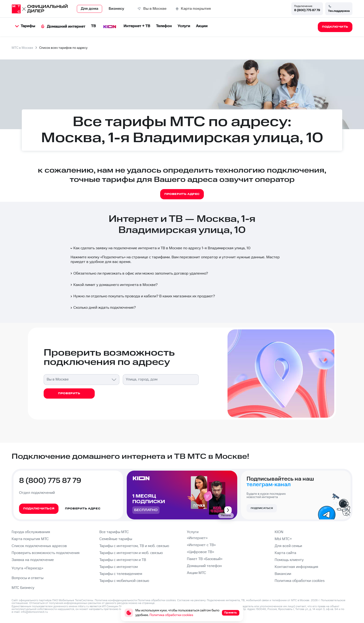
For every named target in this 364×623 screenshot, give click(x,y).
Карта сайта (285, 553)
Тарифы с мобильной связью (124, 581)
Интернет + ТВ (137, 26)
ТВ (93, 26)
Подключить (113, 257)
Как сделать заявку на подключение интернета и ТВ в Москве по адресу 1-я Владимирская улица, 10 (160, 248)
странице (148, 603)
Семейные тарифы (116, 539)
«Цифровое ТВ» (200, 552)
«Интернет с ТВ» (201, 545)
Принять (231, 613)
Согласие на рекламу (191, 600)
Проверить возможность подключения (46, 553)
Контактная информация (296, 567)
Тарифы (25, 26)
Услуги (184, 26)
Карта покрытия (196, 9)
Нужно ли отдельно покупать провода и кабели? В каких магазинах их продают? (142, 296)
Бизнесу (116, 9)
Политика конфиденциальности (116, 600)
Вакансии (283, 574)
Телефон (164, 26)
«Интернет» (197, 538)
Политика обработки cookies (300, 581)
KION (279, 532)
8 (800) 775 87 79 (307, 10)
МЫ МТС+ (283, 539)
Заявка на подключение (33, 560)
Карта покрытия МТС (30, 539)
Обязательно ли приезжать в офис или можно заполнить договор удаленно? (139, 274)
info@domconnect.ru (34, 612)
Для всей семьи (288, 546)
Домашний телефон (204, 566)
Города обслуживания (31, 532)
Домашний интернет (63, 27)
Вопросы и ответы (28, 578)
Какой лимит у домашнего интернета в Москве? (114, 285)
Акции (202, 26)
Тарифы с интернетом (119, 567)
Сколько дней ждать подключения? (103, 308)
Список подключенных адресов (39, 546)
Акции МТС (197, 573)
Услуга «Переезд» (27, 568)
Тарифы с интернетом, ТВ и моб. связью (134, 546)
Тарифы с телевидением (121, 574)
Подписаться (262, 508)
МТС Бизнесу (23, 588)
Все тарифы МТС (114, 532)
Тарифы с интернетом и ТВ (123, 560)
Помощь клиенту (289, 560)
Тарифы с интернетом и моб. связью (131, 553)
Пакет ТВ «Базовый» (205, 559)
